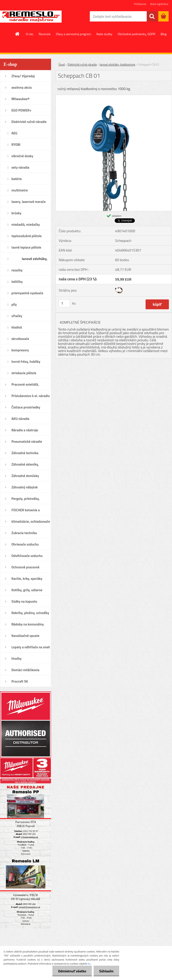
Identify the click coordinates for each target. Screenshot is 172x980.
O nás (29, 34)
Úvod (62, 64)
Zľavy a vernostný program (73, 34)
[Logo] (31, 17)
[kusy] (64, 303)
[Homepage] (17, 34)
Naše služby (104, 34)
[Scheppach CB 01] (114, 97)
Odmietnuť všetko (72, 971)
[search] (152, 16)
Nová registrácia (159, 4)
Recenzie (45, 34)
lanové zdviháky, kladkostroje (117, 64)
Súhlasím (106, 971)
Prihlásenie (140, 4)
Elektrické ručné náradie (82, 64)
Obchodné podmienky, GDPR (136, 34)
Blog (163, 34)
